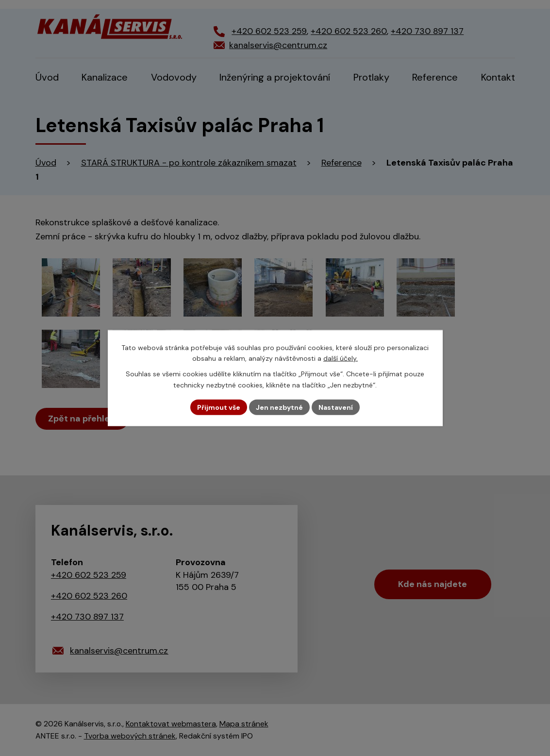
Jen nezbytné (279, 407)
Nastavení (336, 407)
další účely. (341, 358)
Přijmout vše (219, 407)
